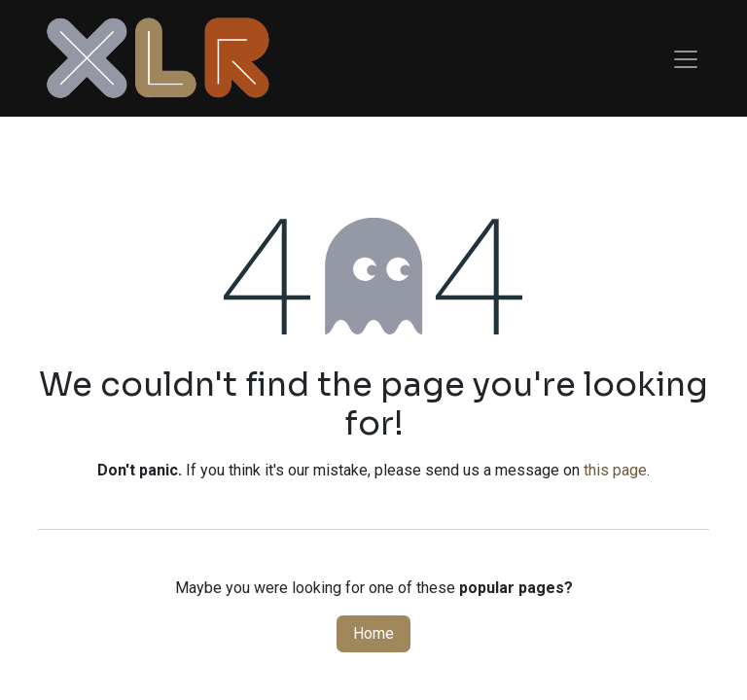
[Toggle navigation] (686, 58)
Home (373, 633)
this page (615, 470)
